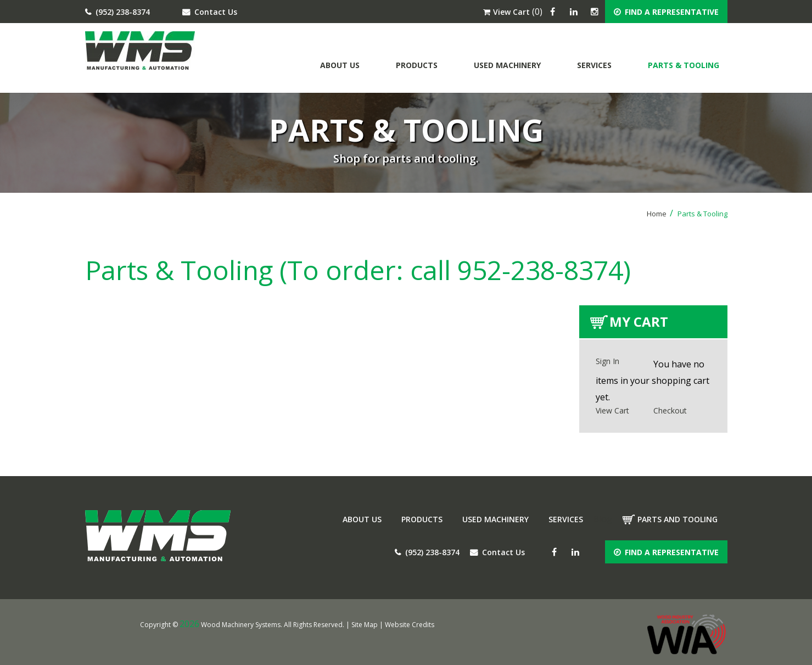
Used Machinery (507, 65)
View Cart (506, 12)
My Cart (639, 322)
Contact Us (210, 12)
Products (417, 65)
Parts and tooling (677, 519)
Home (660, 214)
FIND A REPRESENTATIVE (666, 12)
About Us (340, 65)
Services (594, 65)
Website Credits (410, 625)
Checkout (670, 410)
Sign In (607, 361)
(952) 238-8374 (117, 12)
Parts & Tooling (684, 65)
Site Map (365, 625)
